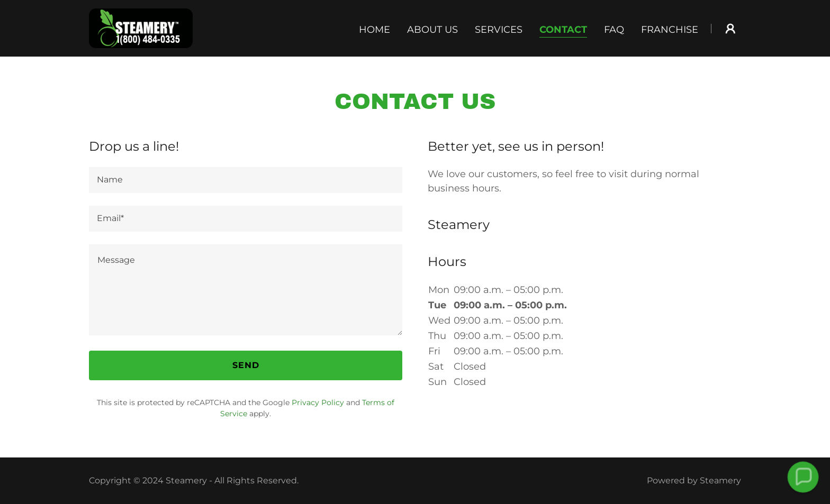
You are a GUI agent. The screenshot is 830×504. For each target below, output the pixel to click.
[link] (141, 28)
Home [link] (375, 30)
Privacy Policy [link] (318, 402)
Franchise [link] (670, 30)
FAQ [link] (614, 30)
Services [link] (499, 30)
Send (246, 365)
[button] (730, 29)
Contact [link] (563, 30)
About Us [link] (432, 30)
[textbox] (246, 180)
